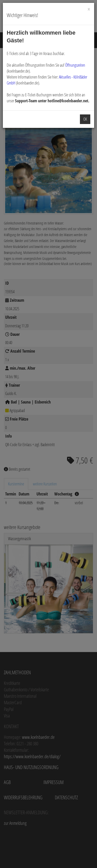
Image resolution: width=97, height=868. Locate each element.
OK (85, 119)
